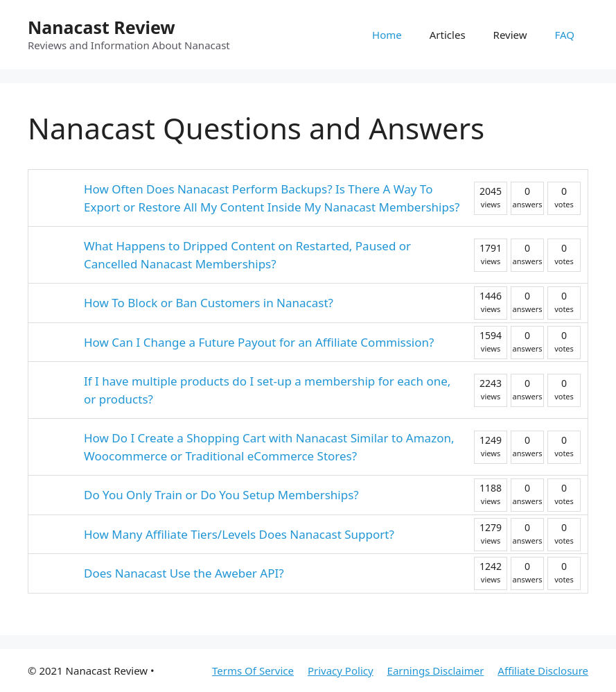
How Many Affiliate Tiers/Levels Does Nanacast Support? (239, 534)
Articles (448, 35)
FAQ (565, 35)
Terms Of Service (253, 671)
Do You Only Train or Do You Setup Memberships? (221, 495)
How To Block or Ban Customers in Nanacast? (209, 303)
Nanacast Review (102, 27)
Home (387, 35)
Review (510, 35)
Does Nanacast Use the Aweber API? (184, 573)
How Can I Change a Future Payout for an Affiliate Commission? (259, 342)
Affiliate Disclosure (543, 671)
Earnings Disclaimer (436, 671)
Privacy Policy (341, 671)
